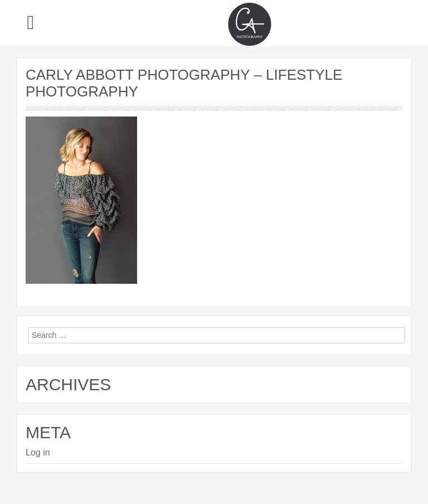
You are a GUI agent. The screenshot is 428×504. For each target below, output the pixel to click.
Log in (38, 452)
